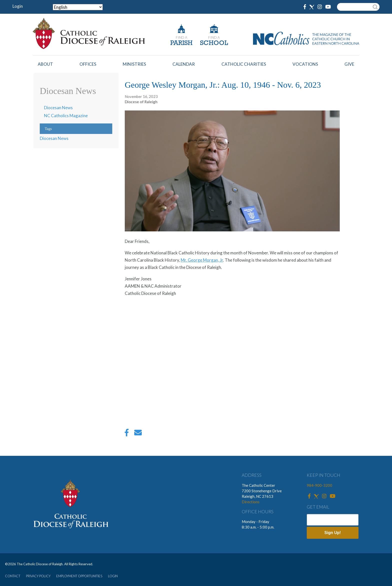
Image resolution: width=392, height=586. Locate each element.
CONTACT (13, 576)
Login (18, 6)
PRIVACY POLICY (38, 576)
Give (349, 64)
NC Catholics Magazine (66, 116)
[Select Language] (78, 7)
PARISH (181, 43)
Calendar (184, 64)
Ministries (134, 64)
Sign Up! (333, 533)
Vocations (305, 64)
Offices (88, 64)
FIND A (181, 37)
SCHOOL (214, 43)
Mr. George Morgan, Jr (202, 260)
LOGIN (113, 576)
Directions (251, 502)
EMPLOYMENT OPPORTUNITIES (79, 576)
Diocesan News (58, 108)
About (45, 64)
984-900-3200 (319, 485)
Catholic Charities (244, 64)
